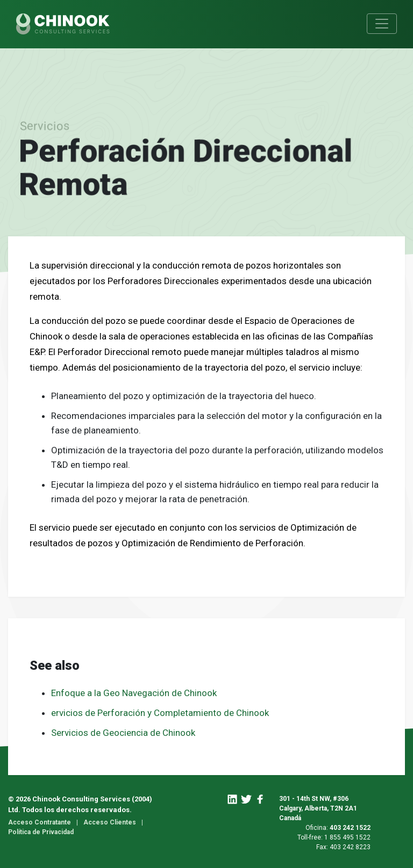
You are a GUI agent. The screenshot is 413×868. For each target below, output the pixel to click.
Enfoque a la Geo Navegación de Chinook (135, 693)
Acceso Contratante (40, 822)
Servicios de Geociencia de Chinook (123, 733)
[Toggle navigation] (382, 24)
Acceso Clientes (110, 822)
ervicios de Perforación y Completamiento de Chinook (160, 713)
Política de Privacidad (41, 832)
